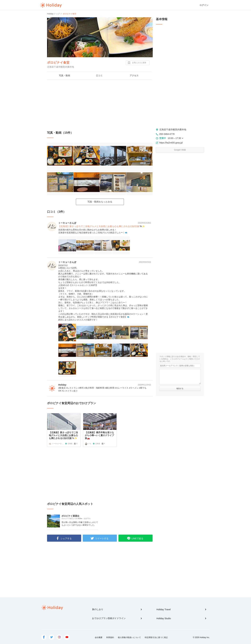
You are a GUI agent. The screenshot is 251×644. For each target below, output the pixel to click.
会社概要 (99, 637)
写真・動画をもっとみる (100, 202)
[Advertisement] (100, 105)
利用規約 (110, 637)
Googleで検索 (180, 150)
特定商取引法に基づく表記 (156, 637)
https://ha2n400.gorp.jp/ (171, 143)
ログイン (204, 5)
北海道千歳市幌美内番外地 (173, 130)
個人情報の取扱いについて (129, 637)
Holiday (51, 5)
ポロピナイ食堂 (58, 63)
